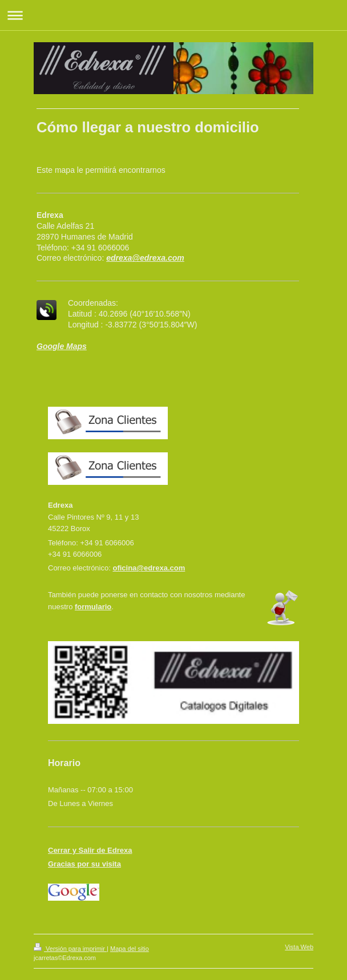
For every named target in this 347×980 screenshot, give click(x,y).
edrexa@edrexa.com (145, 258)
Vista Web (299, 947)
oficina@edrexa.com (149, 568)
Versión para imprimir (70, 949)
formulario (93, 607)
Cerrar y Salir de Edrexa (90, 850)
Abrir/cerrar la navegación (173, 15)
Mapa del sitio (130, 949)
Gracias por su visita (84, 864)
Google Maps (62, 346)
